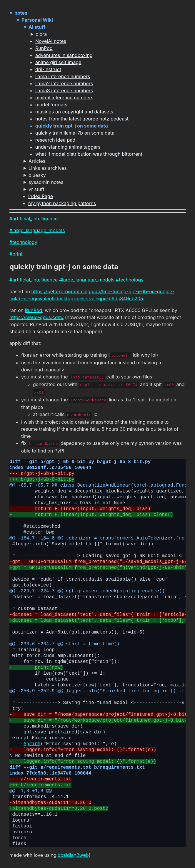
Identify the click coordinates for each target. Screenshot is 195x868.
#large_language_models (37, 230)
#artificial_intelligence (34, 219)
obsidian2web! (74, 855)
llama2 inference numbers (64, 83)
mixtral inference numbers (64, 98)
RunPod (44, 48)
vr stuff (36, 189)
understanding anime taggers (68, 147)
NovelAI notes (51, 41)
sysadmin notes (46, 182)
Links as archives (48, 168)
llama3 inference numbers (64, 91)
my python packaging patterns (62, 203)
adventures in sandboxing (64, 55)
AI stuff (37, 27)
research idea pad (55, 140)
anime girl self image (58, 62)
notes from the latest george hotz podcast (82, 119)
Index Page (41, 196)
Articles (37, 161)
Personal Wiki (37, 20)
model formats (51, 105)
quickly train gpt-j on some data (72, 126)
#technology (23, 242)
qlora (41, 34)
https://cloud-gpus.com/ (36, 317)
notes (21, 13)
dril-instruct (48, 69)
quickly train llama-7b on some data (75, 133)
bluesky (37, 175)
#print (16, 254)
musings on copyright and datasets (74, 112)
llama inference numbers (63, 76)
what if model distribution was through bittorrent (89, 154)
